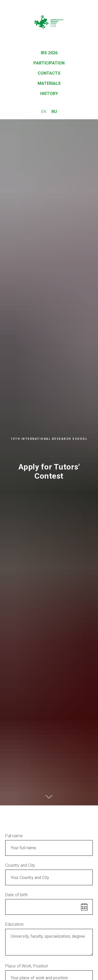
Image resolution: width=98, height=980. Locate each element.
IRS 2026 (49, 53)
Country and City (20, 865)
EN (44, 112)
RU (54, 112)
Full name (14, 836)
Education (14, 924)
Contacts (49, 73)
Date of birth (16, 895)
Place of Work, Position (27, 966)
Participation (49, 63)
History (49, 94)
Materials (49, 83)
